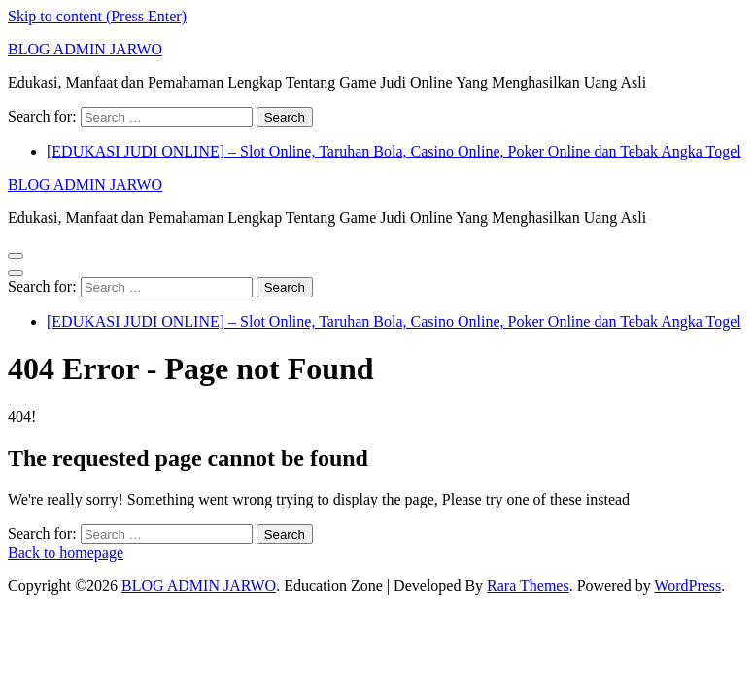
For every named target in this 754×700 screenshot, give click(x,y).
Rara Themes (528, 586)
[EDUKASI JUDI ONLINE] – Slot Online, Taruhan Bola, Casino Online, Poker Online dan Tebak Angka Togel (394, 151)
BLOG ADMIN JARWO (85, 49)
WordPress (687, 586)
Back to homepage (66, 553)
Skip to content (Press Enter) (97, 16)
